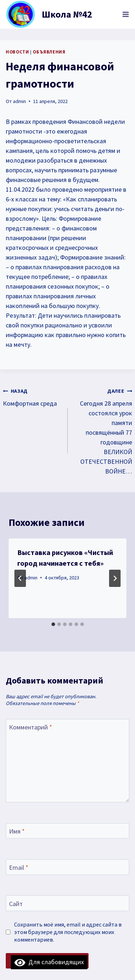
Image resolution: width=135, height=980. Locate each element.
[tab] (53, 624)
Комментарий (31, 727)
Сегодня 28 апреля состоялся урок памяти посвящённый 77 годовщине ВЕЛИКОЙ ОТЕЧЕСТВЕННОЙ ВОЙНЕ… (103, 430)
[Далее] (115, 578)
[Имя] (67, 831)
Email (19, 867)
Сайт (16, 904)
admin (19, 101)
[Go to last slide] (20, 578)
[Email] (67, 867)
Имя (17, 831)
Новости (17, 52)
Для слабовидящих (49, 962)
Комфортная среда (32, 396)
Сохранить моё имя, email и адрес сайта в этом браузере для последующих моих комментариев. (68, 932)
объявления (49, 52)
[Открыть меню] (125, 14)
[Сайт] (67, 903)
